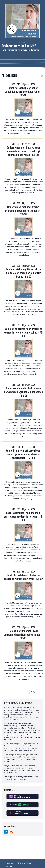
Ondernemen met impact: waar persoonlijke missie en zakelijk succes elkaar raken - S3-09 (23, 151)
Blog (29, 863)
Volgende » (35, 692)
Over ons (21, 863)
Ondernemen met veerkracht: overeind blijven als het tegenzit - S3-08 (23, 210)
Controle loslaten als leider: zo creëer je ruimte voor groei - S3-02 (23, 577)
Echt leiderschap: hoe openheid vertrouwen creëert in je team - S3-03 (23, 516)
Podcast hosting (10, 863)
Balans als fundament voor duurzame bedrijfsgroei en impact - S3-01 (23, 634)
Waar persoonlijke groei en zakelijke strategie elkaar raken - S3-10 (23, 91)
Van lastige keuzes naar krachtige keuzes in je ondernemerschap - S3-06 (23, 332)
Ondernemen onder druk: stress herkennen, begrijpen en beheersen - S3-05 (23, 392)
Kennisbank (8, 866)
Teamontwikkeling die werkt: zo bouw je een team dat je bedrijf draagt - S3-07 (23, 273)
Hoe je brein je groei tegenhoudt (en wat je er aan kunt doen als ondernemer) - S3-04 (23, 454)
